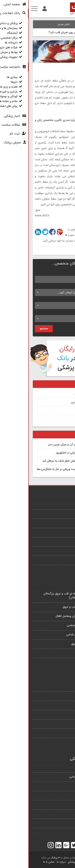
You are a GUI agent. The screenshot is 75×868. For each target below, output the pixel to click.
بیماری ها (66, 686)
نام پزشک (64, 273)
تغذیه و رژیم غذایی (60, 705)
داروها (68, 696)
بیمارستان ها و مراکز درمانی (56, 777)
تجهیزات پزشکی (62, 832)
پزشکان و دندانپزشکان (59, 767)
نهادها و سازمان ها (61, 823)
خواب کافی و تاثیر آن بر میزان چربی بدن (42, 444)
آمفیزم (67, 514)
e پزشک (26, 858)
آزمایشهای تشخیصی (59, 742)
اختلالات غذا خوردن (53, 402)
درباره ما (32, 862)
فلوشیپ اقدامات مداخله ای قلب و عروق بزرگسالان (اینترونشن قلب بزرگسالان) (43, 596)
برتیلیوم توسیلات (55, 394)
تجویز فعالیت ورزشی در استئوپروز (46, 453)
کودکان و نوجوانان (61, 723)
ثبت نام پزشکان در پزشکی (48, 358)
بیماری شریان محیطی (59, 532)
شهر (67, 299)
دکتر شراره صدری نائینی (56, 44)
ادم (63, 410)
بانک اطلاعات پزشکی (50, 862)
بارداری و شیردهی (61, 714)
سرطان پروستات (62, 504)
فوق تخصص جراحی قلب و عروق (52, 607)
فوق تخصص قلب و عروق (57, 644)
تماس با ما (20, 862)
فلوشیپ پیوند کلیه (61, 653)
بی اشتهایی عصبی (61, 541)
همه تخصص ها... (61, 662)
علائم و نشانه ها (62, 733)
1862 (52, 224)
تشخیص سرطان (55, 419)
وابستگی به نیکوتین (60, 551)
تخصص (64, 286)
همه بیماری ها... (62, 569)
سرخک (67, 523)
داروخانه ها (65, 804)
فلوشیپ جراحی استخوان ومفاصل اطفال (49, 616)
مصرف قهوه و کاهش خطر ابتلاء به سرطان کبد (39, 461)
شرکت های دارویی (61, 814)
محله (66, 312)
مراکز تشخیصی (62, 795)
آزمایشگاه (66, 786)
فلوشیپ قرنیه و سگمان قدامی (54, 634)
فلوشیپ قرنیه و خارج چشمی (54, 625)
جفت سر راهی (63, 560)
